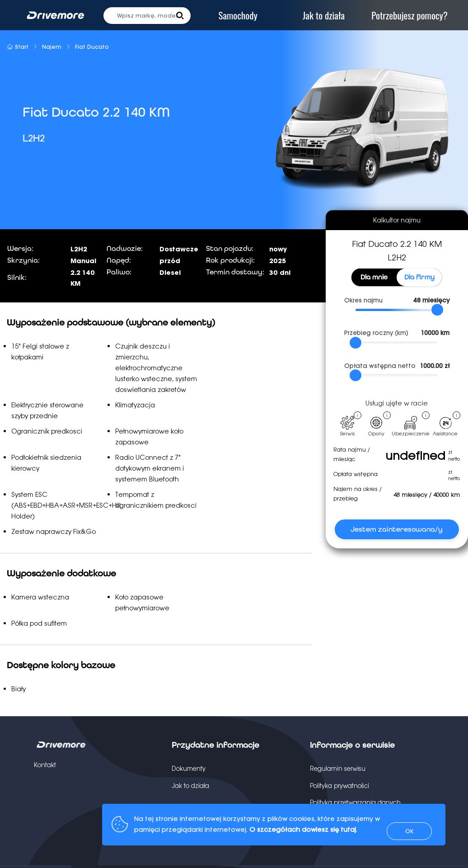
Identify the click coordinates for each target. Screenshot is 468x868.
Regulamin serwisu (338, 769)
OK (409, 831)
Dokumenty (189, 769)
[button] (180, 16)
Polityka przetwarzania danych (355, 802)
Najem (52, 47)
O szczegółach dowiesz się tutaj (303, 829)
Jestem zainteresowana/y (397, 529)
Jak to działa (190, 786)
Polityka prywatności (339, 786)
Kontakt (45, 765)
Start (18, 47)
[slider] (437, 310)
